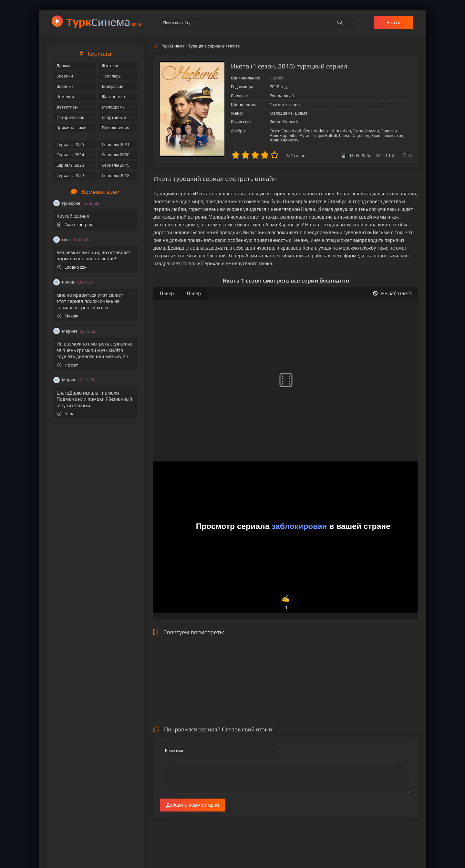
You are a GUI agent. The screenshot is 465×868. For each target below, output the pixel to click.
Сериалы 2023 (70, 165)
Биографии (113, 86)
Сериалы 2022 (70, 176)
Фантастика (113, 97)
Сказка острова (76, 225)
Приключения (115, 128)
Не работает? (392, 293)
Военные (65, 86)
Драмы (63, 66)
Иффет (67, 365)
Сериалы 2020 (116, 155)
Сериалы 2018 (116, 176)
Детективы (67, 107)
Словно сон (72, 267)
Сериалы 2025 (70, 145)
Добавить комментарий (193, 805)
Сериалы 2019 (116, 165)
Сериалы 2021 (116, 145)
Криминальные (71, 128)
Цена (66, 414)
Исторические (70, 117)
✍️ (286, 603)
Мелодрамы (114, 107)
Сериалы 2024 (70, 155)
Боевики (65, 76)
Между (67, 316)
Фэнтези (110, 66)
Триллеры (112, 76)
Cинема (104, 22)
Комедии (65, 97)
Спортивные (114, 117)
